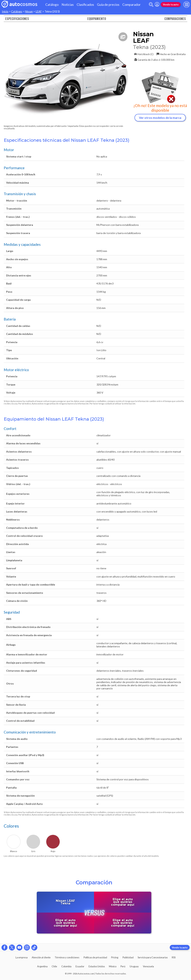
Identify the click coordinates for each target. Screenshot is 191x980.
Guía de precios (108, 5)
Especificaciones (17, 19)
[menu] (187, 4)
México (113, 966)
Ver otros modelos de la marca (160, 118)
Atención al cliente (41, 957)
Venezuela (148, 966)
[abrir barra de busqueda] (151, 5)
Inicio (5, 11)
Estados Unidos (97, 966)
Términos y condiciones (67, 957)
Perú (123, 966)
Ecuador (80, 966)
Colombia (66, 966)
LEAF (39, 11)
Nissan (29, 11)
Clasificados (85, 5)
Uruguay (134, 966)
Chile (54, 966)
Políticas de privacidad (95, 957)
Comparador (131, 5)
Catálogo (52, 5)
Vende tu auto (171, 4)
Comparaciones (175, 19)
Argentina (42, 966)
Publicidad (128, 957)
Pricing (115, 957)
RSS (174, 957)
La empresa (22, 957)
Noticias (68, 5)
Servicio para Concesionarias (153, 957)
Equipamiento (97, 19)
